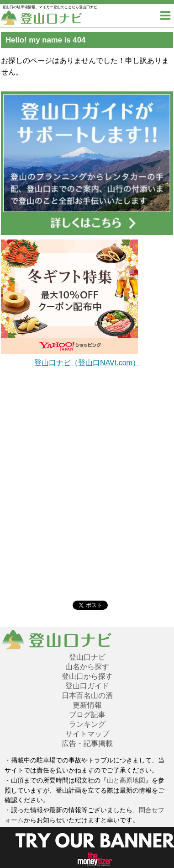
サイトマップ (87, 734)
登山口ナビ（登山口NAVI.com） (87, 363)
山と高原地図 (126, 780)
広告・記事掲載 (87, 743)
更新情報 (87, 705)
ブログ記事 (87, 715)
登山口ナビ (87, 657)
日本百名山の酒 (87, 695)
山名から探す (87, 667)
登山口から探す (87, 676)
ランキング (87, 724)
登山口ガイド (87, 686)
